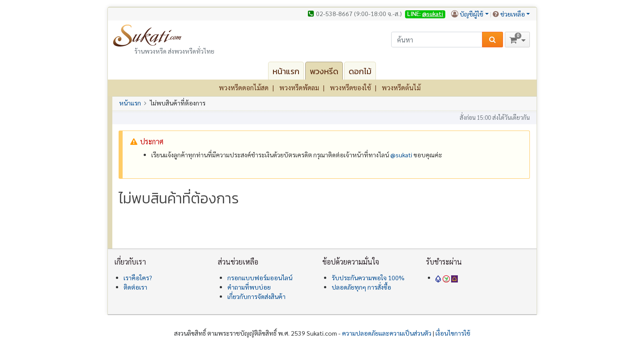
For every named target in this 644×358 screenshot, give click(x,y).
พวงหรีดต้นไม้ (401, 87)
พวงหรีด (324, 71)
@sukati (433, 14)
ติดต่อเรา (135, 287)
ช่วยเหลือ (513, 14)
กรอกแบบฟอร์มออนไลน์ (260, 278)
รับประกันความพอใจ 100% (368, 278)
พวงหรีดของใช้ (350, 87)
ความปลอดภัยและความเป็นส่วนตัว (387, 333)
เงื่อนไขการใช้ (453, 333)
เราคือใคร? (138, 278)
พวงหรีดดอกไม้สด (244, 87)
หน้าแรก (286, 71)
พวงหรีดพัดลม (299, 87)
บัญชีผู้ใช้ (471, 14)
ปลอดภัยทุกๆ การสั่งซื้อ (361, 287)
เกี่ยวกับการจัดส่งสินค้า (256, 296)
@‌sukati (401, 155)
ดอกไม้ (360, 71)
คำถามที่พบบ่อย (249, 287)
